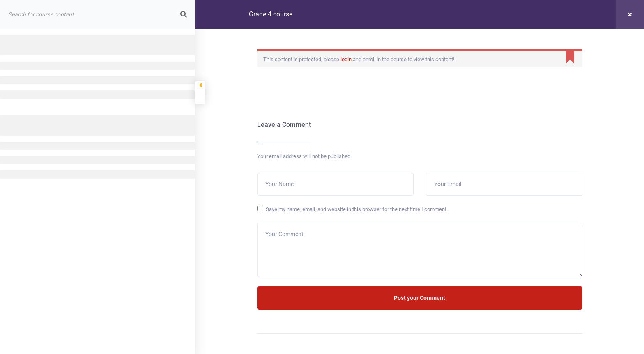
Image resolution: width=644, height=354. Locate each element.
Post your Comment (420, 298)
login (346, 59)
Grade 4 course (271, 14)
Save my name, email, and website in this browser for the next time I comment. (357, 209)
